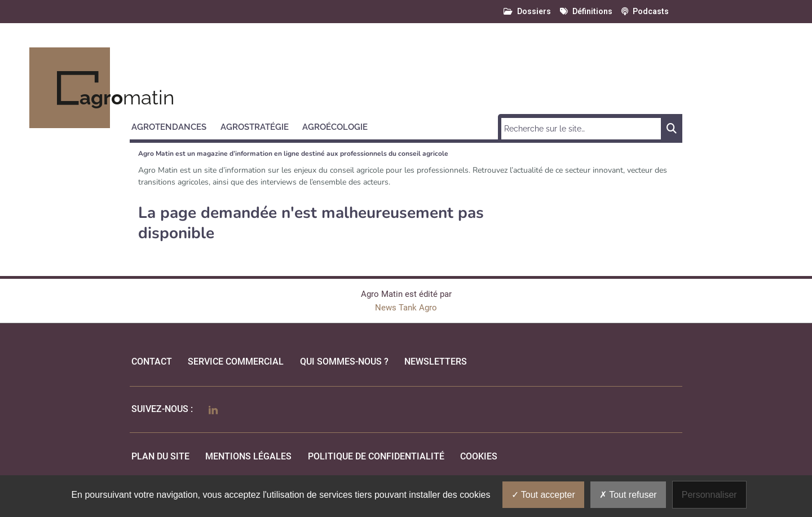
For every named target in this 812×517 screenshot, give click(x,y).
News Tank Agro (406, 308)
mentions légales (248, 456)
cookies (479, 456)
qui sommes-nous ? (344, 362)
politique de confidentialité (376, 456)
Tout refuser (628, 495)
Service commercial (236, 362)
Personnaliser (709, 495)
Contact (152, 362)
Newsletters (436, 362)
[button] (174, 125)
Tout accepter (543, 495)
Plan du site (160, 456)
